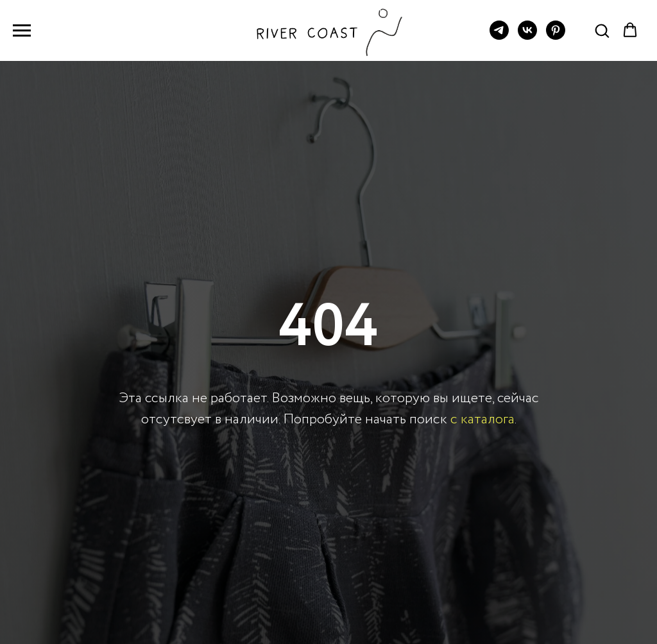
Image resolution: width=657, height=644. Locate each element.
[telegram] (499, 36)
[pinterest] (556, 36)
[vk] (527, 36)
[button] (602, 30)
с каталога (482, 419)
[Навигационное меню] (22, 31)
